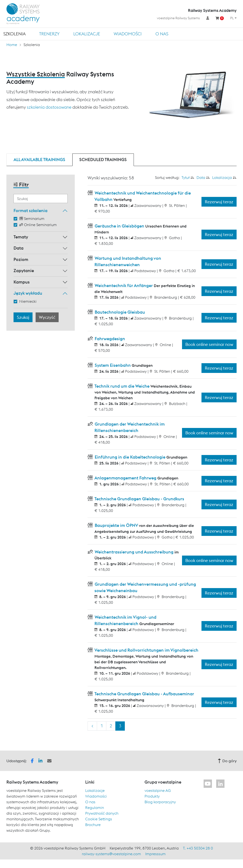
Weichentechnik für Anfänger (124, 285)
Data (19, 248)
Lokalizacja (222, 177)
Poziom (21, 259)
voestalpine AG (158, 790)
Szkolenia (14, 34)
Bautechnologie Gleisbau (119, 312)
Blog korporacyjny (160, 802)
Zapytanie (24, 271)
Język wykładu (28, 293)
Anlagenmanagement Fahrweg (126, 478)
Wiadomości (128, 34)
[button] (32, 760)
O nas (162, 34)
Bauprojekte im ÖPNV (116, 525)
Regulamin (95, 808)
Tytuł (186, 177)
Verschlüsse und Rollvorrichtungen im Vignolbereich (146, 650)
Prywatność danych (102, 813)
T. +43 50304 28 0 (198, 848)
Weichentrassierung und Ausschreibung (134, 552)
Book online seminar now (209, 344)
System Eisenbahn (113, 365)
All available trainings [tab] (39, 160)
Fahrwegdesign (109, 339)
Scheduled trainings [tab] (103, 160)
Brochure (93, 825)
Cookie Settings (99, 819)
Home (12, 45)
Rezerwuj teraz (219, 202)
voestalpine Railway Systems (178, 18)
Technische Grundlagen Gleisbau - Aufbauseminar (144, 694)
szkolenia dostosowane (49, 107)
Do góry (227, 761)
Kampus (22, 282)
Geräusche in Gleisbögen (119, 226)
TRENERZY (49, 34)
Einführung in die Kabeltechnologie (130, 457)
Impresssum (155, 854)
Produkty (152, 796)
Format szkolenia (30, 211)
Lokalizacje (87, 34)
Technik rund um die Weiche (122, 386)
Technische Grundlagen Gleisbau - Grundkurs (139, 499)
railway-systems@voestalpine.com (111, 854)
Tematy (21, 237)
